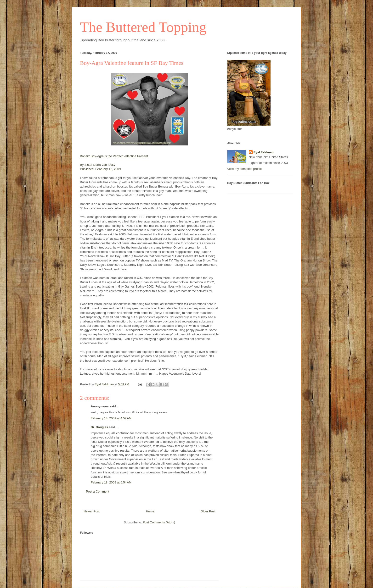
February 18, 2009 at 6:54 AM (111, 482)
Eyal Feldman (264, 152)
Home (150, 511)
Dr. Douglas (99, 427)
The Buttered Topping (143, 27)
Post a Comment (98, 491)
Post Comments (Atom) (159, 522)
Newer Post (92, 511)
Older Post (208, 511)
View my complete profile (244, 169)
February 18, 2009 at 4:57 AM (111, 418)
